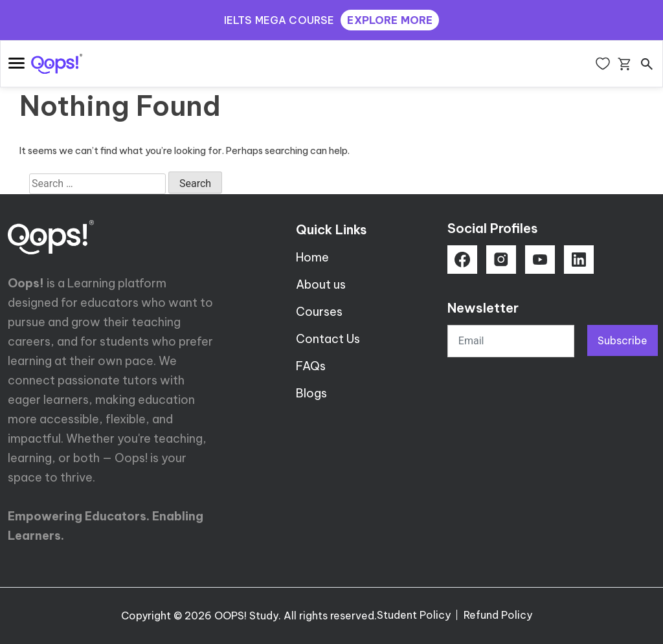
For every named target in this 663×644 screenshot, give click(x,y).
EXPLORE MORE (390, 20)
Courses (319, 312)
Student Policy (414, 615)
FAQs (311, 366)
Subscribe (623, 340)
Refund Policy (498, 615)
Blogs (311, 393)
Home (312, 257)
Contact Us (328, 339)
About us (321, 284)
